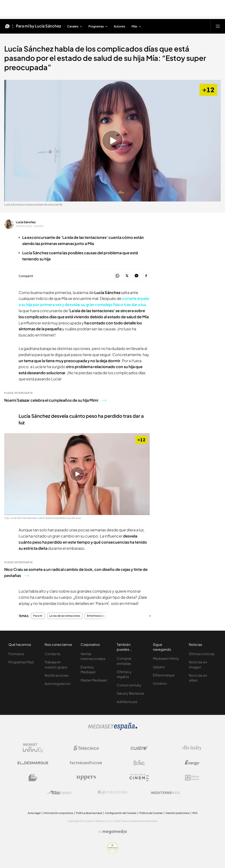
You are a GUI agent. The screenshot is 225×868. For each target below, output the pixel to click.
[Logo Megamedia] (115, 832)
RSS (195, 813)
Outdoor (160, 683)
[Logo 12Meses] (192, 778)
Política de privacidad (89, 813)
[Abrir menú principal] (218, 26)
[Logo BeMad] (33, 778)
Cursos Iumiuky (129, 685)
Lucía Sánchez (26, 222)
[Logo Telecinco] (86, 748)
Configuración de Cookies (121, 813)
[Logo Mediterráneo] (166, 792)
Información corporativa (58, 813)
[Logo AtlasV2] (60, 792)
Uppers (159, 667)
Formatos (16, 654)
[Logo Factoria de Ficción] (86, 763)
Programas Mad (21, 662)
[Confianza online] (113, 852)
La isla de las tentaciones (65, 616)
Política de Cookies (151, 813)
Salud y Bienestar (130, 693)
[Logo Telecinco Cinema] (139, 778)
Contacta (52, 654)
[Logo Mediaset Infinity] (33, 748)
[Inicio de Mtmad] (7, 26)
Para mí (38, 616)
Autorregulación (58, 684)
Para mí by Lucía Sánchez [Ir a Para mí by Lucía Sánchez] (38, 26)
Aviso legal (34, 813)
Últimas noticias (202, 654)
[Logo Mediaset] (112, 729)
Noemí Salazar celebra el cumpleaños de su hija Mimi (55, 400)
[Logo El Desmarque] (33, 763)
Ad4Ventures (127, 702)
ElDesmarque (164, 675)
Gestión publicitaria (178, 813)
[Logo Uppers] (86, 778)
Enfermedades (96, 616)
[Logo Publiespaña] (112, 792)
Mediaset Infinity (166, 658)
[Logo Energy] (192, 763)
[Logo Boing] (139, 763)
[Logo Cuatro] (139, 748)
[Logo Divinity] (192, 748)
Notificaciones (57, 675)
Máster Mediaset (94, 680)
